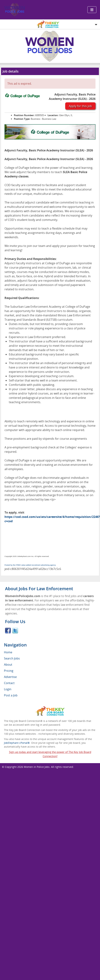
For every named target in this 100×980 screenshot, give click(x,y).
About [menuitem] (8, 665)
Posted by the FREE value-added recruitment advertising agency (30, 565)
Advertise (10, 677)
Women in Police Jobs (37, 767)
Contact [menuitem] (9, 683)
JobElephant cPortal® (17, 743)
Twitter (15, 631)
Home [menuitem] (8, 652)
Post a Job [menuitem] (11, 695)
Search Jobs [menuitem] (12, 658)
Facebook (8, 631)
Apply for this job (80, 106)
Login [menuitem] (8, 689)
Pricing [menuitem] (9, 671)
